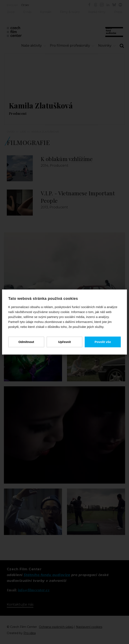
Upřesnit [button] (65, 342)
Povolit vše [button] (103, 342)
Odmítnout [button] (26, 342)
